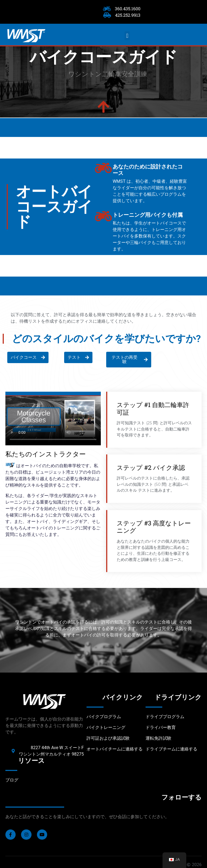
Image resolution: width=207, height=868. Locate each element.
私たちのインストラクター (46, 454)
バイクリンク (123, 697)
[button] (127, 36)
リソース (31, 761)
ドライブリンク (178, 697)
